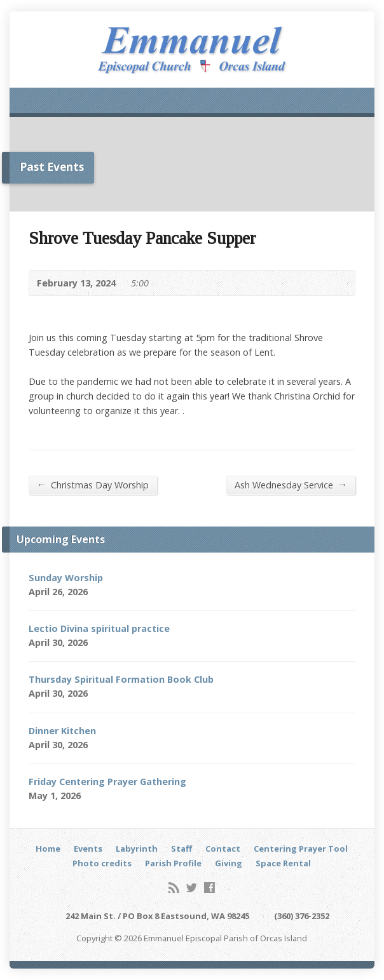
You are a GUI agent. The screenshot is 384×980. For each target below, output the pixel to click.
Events (88, 849)
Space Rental (283, 863)
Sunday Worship (66, 578)
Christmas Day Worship (93, 485)
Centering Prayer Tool (301, 849)
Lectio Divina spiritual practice (99, 628)
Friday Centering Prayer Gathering (107, 782)
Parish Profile (173, 863)
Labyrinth (137, 849)
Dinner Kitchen (62, 731)
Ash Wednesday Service (291, 485)
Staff (182, 849)
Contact (223, 849)
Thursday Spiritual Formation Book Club (121, 679)
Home (48, 849)
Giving (229, 863)
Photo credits (102, 863)
